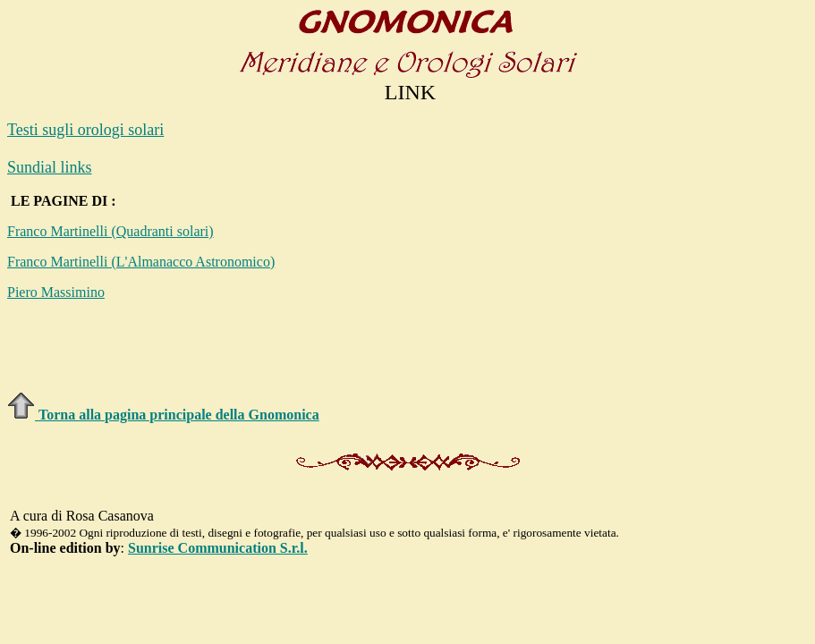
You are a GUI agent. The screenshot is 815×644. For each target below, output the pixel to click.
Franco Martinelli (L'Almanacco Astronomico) (141, 262)
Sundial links (50, 167)
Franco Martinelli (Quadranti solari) (110, 231)
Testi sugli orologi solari (85, 130)
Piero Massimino (56, 292)
